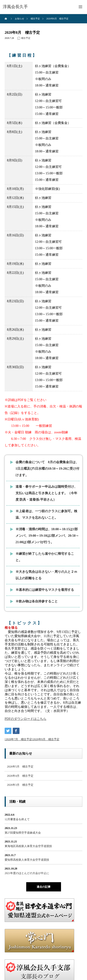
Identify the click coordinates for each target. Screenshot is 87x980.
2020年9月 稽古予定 (46, 739)
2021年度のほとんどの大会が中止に (27, 873)
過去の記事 (44, 887)
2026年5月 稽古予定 (20, 767)
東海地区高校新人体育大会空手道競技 (28, 846)
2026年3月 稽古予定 (20, 785)
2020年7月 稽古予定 (19, 739)
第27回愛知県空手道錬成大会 (23, 833)
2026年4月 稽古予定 (20, 776)
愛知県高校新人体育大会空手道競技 (27, 860)
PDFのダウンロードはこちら (26, 719)
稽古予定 (26, 38)
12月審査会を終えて (17, 819)
